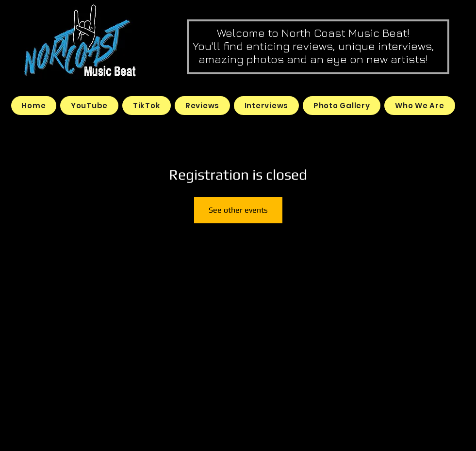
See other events (238, 210)
